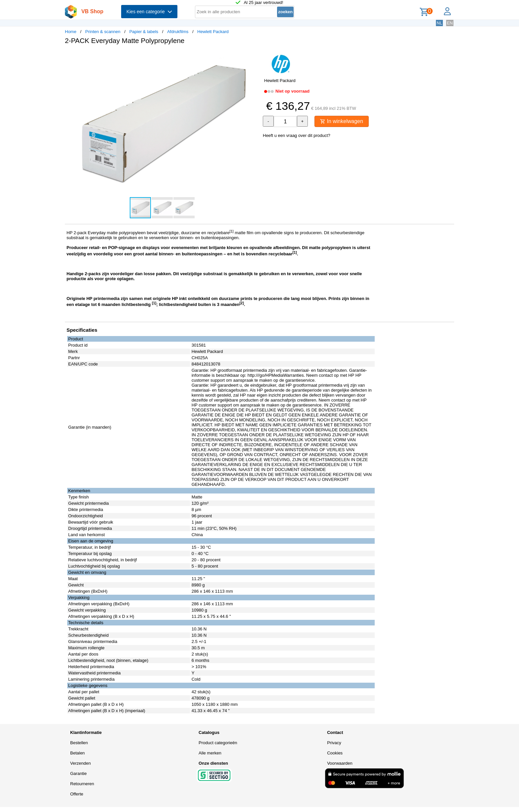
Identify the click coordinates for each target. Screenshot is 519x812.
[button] (254, 57)
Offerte (77, 794)
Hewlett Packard (213, 32)
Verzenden (80, 763)
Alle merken (210, 753)
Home (71, 32)
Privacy (334, 743)
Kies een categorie (149, 12)
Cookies (335, 753)
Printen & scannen (103, 32)
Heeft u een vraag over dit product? (297, 135)
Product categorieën (218, 743)
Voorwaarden (340, 763)
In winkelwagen (342, 121)
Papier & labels (144, 32)
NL (439, 23)
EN (450, 23)
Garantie (78, 773)
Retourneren (82, 784)
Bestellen (79, 743)
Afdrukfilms (178, 32)
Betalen (77, 753)
